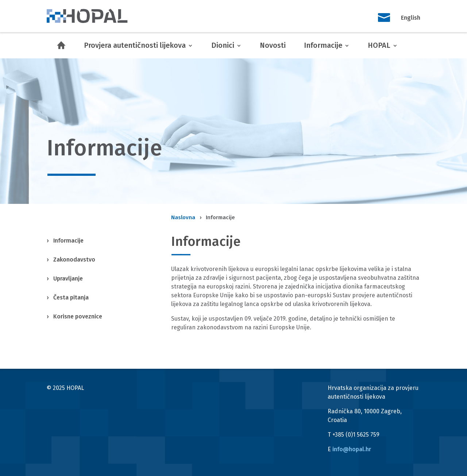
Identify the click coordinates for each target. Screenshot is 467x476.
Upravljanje (68, 278)
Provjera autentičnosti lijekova (135, 45)
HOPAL (379, 45)
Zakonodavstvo (74, 260)
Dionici (223, 45)
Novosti (273, 45)
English (411, 18)
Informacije (323, 45)
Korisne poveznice (78, 316)
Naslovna (183, 217)
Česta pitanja (71, 297)
